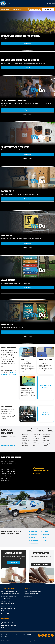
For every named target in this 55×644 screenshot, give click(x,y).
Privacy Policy (4, 635)
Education (46, 534)
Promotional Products (8, 608)
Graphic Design (26, 388)
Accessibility (23, 635)
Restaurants (34, 540)
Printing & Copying (45, 359)
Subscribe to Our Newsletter (41, 564)
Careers (27, 594)
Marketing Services (7, 601)
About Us (27, 588)
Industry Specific (6, 613)
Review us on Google (8, 446)
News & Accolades (35, 591)
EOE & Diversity (31, 635)
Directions (37, 474)
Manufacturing (35, 543)
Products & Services (8, 588)
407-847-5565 (17, 9)
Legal (45, 537)
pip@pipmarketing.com (41, 471)
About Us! (27, 68)
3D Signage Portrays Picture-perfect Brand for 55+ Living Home (27, 415)
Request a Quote (35, 9)
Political (33, 537)
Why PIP (26, 591)
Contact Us (5, 618)
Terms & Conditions (14, 635)
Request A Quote (28, 114)
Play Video (27, 110)
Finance (45, 531)
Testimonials (34, 594)
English (49, 4)
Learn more (28, 199)
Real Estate (34, 531)
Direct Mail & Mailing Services (10, 594)
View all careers (14, 562)
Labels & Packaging (7, 606)
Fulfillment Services (7, 611)
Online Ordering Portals (8, 596)
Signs (23, 359)
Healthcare (34, 534)
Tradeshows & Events (8, 604)
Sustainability (28, 596)
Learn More (28, 43)
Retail (45, 540)
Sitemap (11, 637)
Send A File (48, 9)
